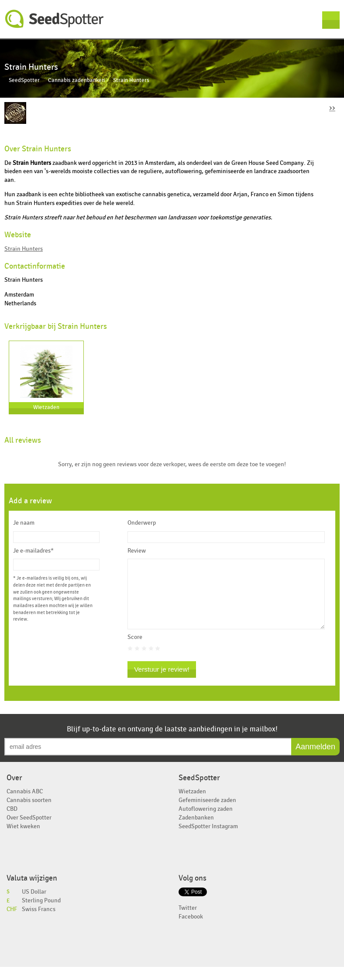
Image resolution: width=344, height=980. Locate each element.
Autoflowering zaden (206, 822)
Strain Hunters (24, 249)
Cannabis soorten (29, 813)
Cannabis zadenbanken (76, 80)
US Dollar (34, 905)
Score (135, 650)
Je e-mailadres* (33, 551)
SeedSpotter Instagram (208, 839)
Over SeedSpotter (29, 831)
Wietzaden (46, 408)
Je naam (24, 523)
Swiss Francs (39, 922)
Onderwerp (142, 523)
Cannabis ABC (25, 804)
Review (137, 551)
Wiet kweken (23, 839)
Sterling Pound (41, 913)
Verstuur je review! (162, 682)
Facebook (191, 930)
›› (332, 108)
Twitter (188, 921)
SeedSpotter (55, 19)
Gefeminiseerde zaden (207, 813)
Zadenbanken (196, 831)
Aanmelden (315, 760)
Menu (331, 20)
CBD (12, 822)
